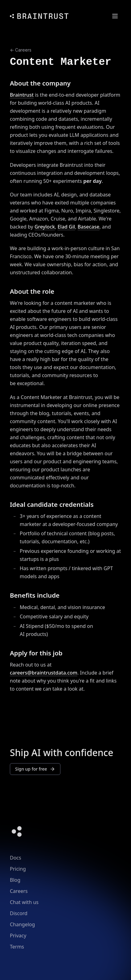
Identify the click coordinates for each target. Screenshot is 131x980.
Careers (19, 891)
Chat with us (24, 902)
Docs (16, 858)
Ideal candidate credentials (52, 504)
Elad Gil (66, 227)
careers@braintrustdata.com (44, 673)
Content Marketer (61, 62)
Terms (17, 947)
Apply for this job (36, 653)
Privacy (18, 936)
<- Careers (21, 50)
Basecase (89, 227)
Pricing (18, 869)
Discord (19, 913)
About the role (32, 291)
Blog (15, 880)
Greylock (45, 227)
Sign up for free (35, 769)
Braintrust (22, 95)
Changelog (22, 924)
